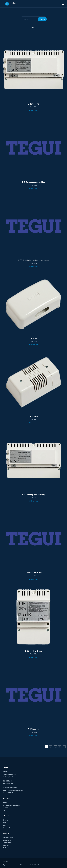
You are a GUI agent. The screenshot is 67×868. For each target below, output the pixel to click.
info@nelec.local (8, 784)
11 (60, 747)
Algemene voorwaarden (11, 865)
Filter (32, 28)
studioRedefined (33, 865)
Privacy (22, 865)
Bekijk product (33, 110)
